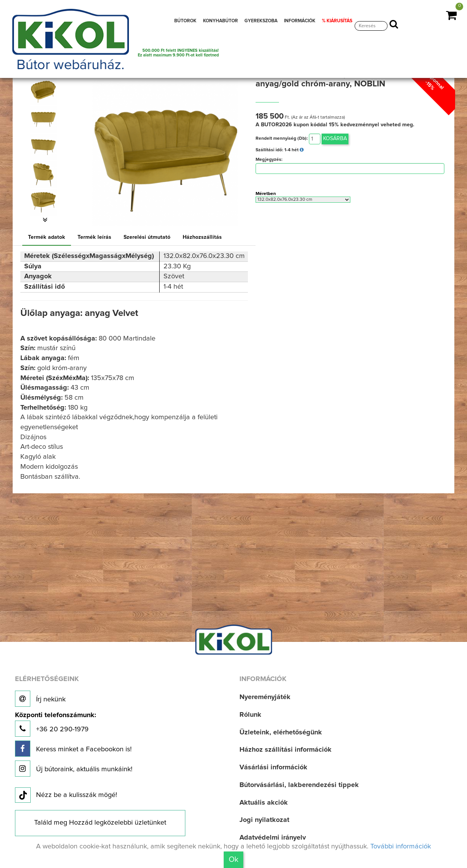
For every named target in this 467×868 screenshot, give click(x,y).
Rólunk (250, 715)
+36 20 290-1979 (55, 724)
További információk (401, 847)
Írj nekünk (40, 699)
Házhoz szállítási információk (285, 750)
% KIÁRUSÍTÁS (337, 21)
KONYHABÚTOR (220, 21)
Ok (233, 860)
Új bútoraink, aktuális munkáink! (74, 769)
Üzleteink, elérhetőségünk (281, 732)
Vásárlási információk (273, 767)
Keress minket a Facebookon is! (73, 749)
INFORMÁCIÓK (300, 21)
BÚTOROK (185, 21)
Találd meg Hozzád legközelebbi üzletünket (100, 823)
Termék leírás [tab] (94, 237)
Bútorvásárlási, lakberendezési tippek (299, 785)
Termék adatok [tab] (47, 237)
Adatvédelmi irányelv (273, 838)
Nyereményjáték (265, 697)
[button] (45, 220)
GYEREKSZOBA (261, 21)
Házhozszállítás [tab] (202, 237)
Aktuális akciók (264, 803)
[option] (45, 92)
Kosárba (335, 139)
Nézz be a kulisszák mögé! (66, 795)
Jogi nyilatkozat (264, 820)
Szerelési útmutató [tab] (147, 237)
